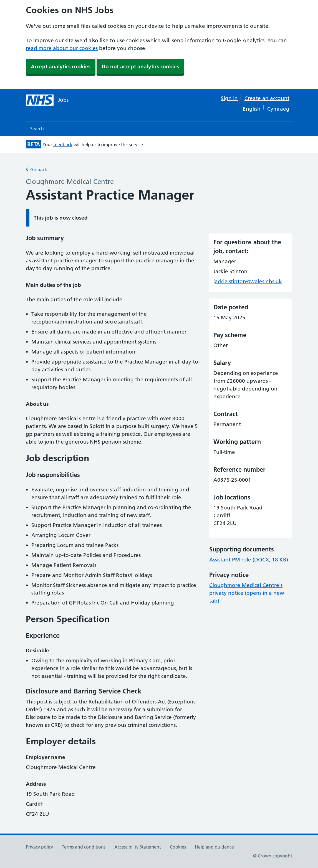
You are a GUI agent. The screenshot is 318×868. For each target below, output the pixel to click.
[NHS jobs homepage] (47, 100)
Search (37, 129)
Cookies (178, 847)
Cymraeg (278, 109)
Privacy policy (39, 847)
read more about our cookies (62, 48)
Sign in (229, 98)
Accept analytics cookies (61, 67)
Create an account (267, 98)
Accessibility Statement (138, 847)
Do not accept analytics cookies (140, 67)
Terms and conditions (84, 847)
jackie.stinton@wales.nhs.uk (248, 281)
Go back (36, 169)
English (252, 109)
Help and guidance (214, 847)
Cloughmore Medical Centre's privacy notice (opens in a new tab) (247, 593)
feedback (63, 145)
